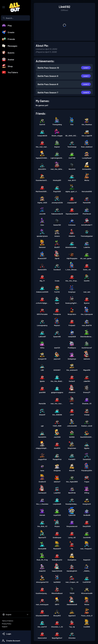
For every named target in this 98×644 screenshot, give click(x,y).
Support (5, 627)
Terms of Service (7, 621)
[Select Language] (15, 615)
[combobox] (15, 18)
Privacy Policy (7, 624)
